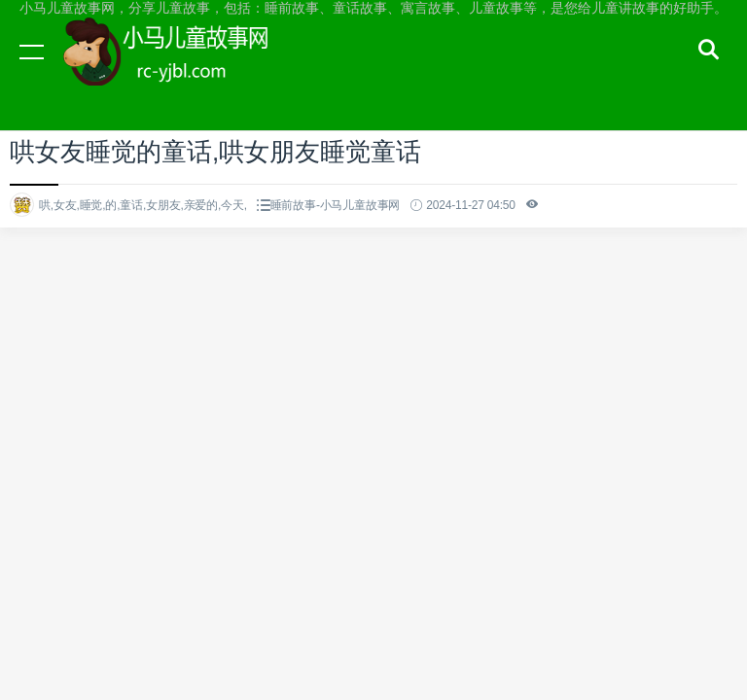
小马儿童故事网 (185, 70)
